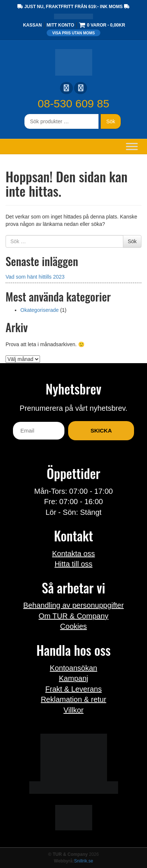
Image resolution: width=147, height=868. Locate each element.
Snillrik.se (83, 861)
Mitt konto (60, 25)
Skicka (101, 430)
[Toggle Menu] (132, 146)
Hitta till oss (73, 564)
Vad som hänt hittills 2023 (35, 277)
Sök (111, 121)
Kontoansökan (74, 668)
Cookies (73, 626)
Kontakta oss (74, 554)
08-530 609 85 (74, 104)
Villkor (73, 710)
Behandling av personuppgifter (73, 605)
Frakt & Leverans (73, 689)
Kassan (32, 25)
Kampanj (73, 678)
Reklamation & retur (73, 699)
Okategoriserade (40, 310)
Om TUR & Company (73, 616)
